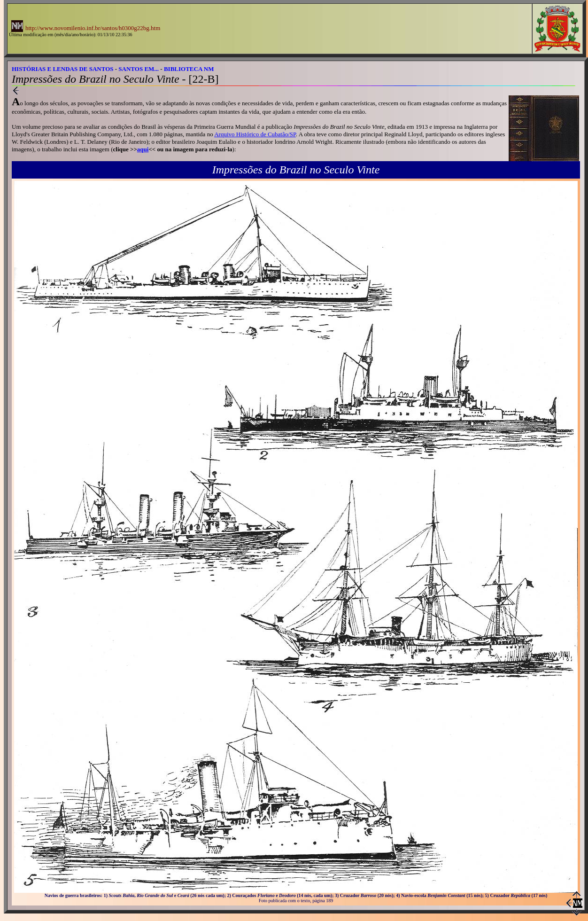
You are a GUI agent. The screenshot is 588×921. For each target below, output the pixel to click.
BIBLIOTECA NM (189, 69)
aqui (143, 149)
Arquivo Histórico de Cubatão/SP (255, 134)
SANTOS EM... (139, 69)
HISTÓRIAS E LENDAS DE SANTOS (63, 69)
